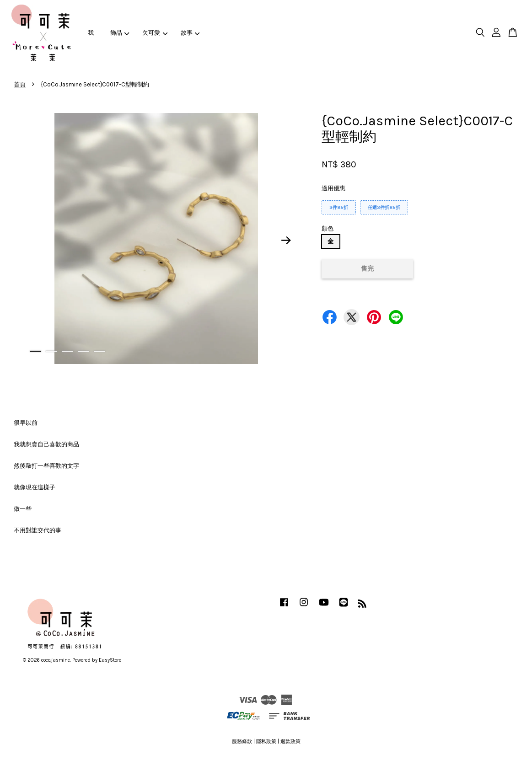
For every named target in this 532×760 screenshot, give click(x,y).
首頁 (20, 84)
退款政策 (290, 741)
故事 (190, 33)
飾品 (120, 33)
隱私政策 (266, 741)
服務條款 (242, 741)
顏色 (328, 228)
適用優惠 (333, 188)
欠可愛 (155, 33)
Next (286, 240)
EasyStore (110, 660)
